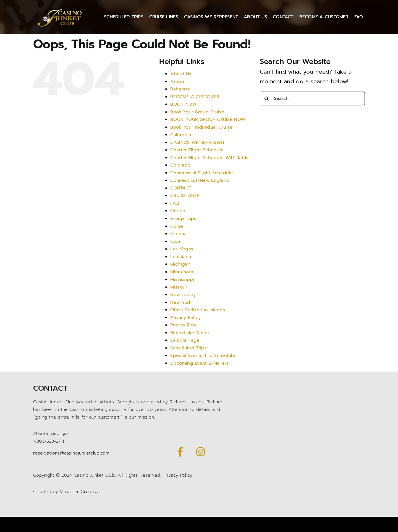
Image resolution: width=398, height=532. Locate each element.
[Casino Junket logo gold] (61, 9)
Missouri (179, 287)
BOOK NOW (183, 104)
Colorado (180, 165)
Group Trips (183, 219)
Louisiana (181, 257)
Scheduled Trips (188, 348)
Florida (178, 211)
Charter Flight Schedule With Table (210, 158)
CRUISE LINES (185, 196)
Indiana (178, 234)
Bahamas (180, 89)
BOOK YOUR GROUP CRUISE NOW (208, 120)
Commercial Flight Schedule (202, 173)
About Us (181, 74)
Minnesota (182, 272)
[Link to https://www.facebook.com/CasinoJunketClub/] (180, 452)
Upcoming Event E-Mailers (199, 363)
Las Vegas (182, 249)
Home (177, 226)
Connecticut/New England (200, 180)
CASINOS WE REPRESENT (197, 142)
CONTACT (181, 188)
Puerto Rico (183, 325)
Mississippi (182, 279)
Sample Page (185, 340)
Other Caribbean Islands (198, 310)
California (181, 135)
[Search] (267, 98)
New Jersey (183, 295)
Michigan (180, 264)
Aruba (177, 82)
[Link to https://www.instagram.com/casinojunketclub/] (200, 452)
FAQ (175, 203)
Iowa (175, 242)
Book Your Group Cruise (197, 112)
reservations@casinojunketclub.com (71, 453)
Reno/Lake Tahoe (190, 333)
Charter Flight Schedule (197, 150)
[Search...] (312, 98)
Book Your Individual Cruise (201, 127)
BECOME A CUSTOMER (195, 97)
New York (181, 302)
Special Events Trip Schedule (203, 355)
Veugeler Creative (80, 492)
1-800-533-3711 (49, 441)
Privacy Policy (185, 318)
